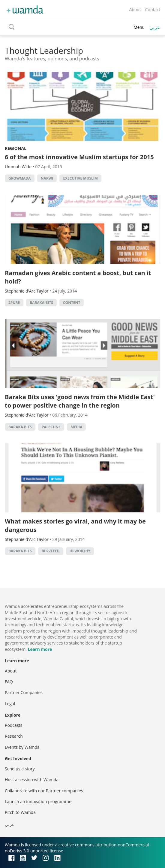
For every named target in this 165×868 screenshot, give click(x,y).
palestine (51, 427)
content (72, 303)
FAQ (9, 682)
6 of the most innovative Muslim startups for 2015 (79, 157)
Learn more (40, 649)
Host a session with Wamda (32, 780)
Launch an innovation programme (38, 801)
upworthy (80, 551)
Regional (16, 148)
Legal (10, 704)
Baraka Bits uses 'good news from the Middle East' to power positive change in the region (80, 401)
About (135, 9)
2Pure (14, 303)
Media (76, 427)
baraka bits (41, 303)
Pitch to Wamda (20, 812)
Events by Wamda (22, 747)
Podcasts (13, 725)
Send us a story (20, 769)
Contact (153, 9)
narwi (47, 178)
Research (14, 736)
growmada (20, 178)
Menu (139, 27)
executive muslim (80, 178)
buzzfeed (51, 551)
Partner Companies (24, 692)
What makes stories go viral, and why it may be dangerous (75, 525)
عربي (155, 27)
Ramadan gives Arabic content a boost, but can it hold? (78, 277)
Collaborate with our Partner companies (44, 791)
